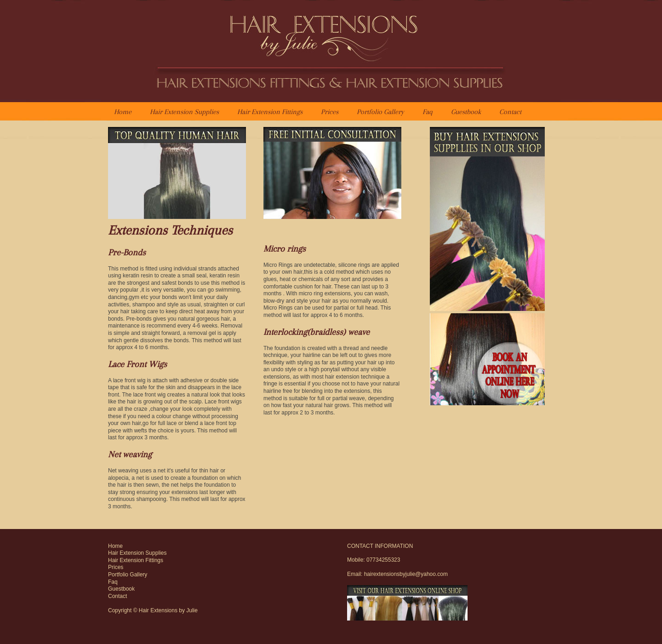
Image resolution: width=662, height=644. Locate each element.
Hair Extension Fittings (270, 112)
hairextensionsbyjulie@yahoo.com (406, 574)
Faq (428, 112)
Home (123, 112)
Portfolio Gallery (380, 112)
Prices (330, 112)
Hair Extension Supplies (184, 112)
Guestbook (466, 112)
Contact (510, 112)
